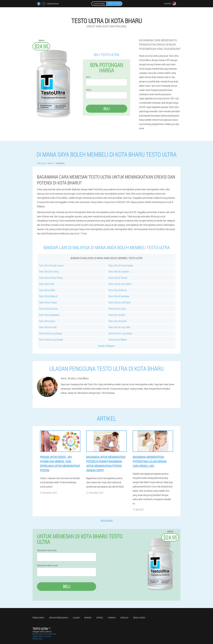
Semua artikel (106, 520)
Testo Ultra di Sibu (47, 290)
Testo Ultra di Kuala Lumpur (51, 265)
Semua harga (139, 618)
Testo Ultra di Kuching (49, 271)
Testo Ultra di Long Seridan (51, 340)
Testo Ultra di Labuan (48, 309)
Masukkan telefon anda (47, 565)
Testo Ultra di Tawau (48, 302)
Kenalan (124, 618)
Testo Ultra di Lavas (117, 309)
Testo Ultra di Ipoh (47, 321)
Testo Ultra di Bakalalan (49, 315)
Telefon (89, 90)
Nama (88, 77)
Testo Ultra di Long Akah (119, 327)
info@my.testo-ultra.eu (42, 632)
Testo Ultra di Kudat (48, 327)
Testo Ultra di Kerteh (117, 321)
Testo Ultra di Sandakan (119, 296)
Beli (106, 109)
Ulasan (76, 618)
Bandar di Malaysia (106, 346)
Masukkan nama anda (47, 550)
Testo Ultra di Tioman (118, 278)
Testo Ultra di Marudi (48, 296)
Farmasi (112, 618)
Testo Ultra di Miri (47, 284)
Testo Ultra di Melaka (118, 340)
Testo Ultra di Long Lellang (120, 333)
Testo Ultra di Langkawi (119, 271)
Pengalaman (38, 618)
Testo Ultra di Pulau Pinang (51, 278)
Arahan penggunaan (59, 618)
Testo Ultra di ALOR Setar (119, 302)
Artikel (100, 618)
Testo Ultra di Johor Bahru (120, 284)
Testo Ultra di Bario (117, 315)
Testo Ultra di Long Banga (50, 333)
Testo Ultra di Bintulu (118, 290)
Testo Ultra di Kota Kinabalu (121, 265)
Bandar (88, 618)
